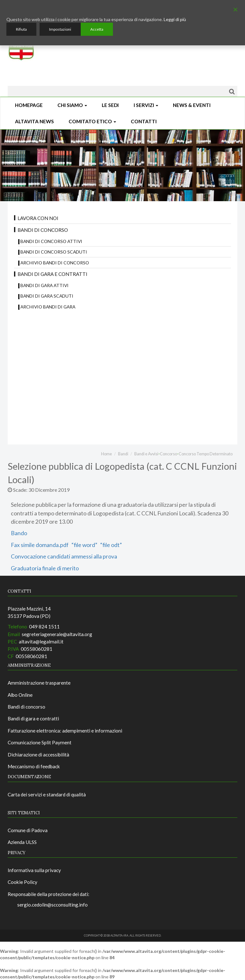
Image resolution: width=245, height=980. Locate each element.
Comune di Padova (28, 830)
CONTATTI (144, 121)
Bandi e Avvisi (146, 454)
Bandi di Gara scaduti (47, 296)
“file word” (84, 545)
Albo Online (20, 695)
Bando (19, 533)
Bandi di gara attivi (45, 285)
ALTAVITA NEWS (34, 121)
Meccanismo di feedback (34, 766)
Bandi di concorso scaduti (54, 252)
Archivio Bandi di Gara (48, 307)
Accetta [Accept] (97, 29)
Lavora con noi (38, 218)
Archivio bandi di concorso (55, 263)
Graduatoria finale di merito (45, 568)
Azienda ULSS (22, 842)
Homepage (29, 105)
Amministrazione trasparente (39, 683)
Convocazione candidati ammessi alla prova (64, 556)
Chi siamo (72, 105)
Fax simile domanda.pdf (40, 545)
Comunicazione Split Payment (40, 742)
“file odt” (111, 545)
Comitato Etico (92, 121)
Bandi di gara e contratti (52, 274)
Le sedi (110, 105)
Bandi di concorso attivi (51, 241)
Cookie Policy (22, 882)
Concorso (168, 454)
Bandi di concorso (43, 230)
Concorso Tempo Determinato (206, 454)
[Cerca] (232, 91)
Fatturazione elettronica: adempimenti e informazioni (65, 731)
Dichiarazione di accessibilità (38, 755)
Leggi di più (175, 19)
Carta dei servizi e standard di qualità (47, 794)
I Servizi (146, 105)
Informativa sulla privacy (34, 870)
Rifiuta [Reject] (21, 29)
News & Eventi (192, 105)
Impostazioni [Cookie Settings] (60, 29)
